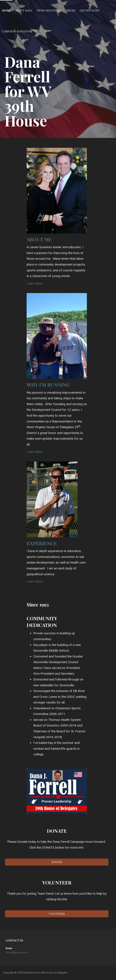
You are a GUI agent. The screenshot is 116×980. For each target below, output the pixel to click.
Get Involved (89, 10)
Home (6, 10)
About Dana (24, 10)
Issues (71, 10)
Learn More (35, 283)
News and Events (49, 10)
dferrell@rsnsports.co (17, 952)
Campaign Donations (17, 31)
